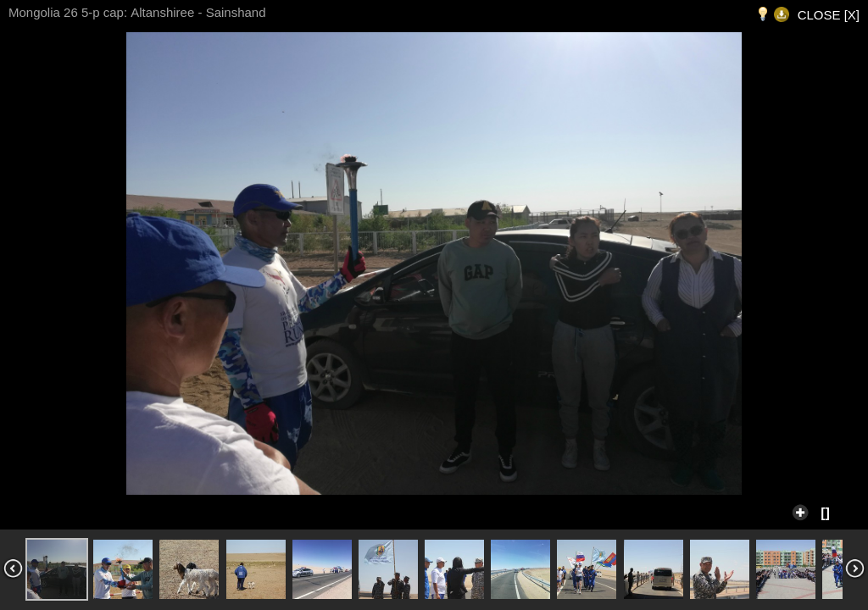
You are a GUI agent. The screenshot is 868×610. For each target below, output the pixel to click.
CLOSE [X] (829, 15)
